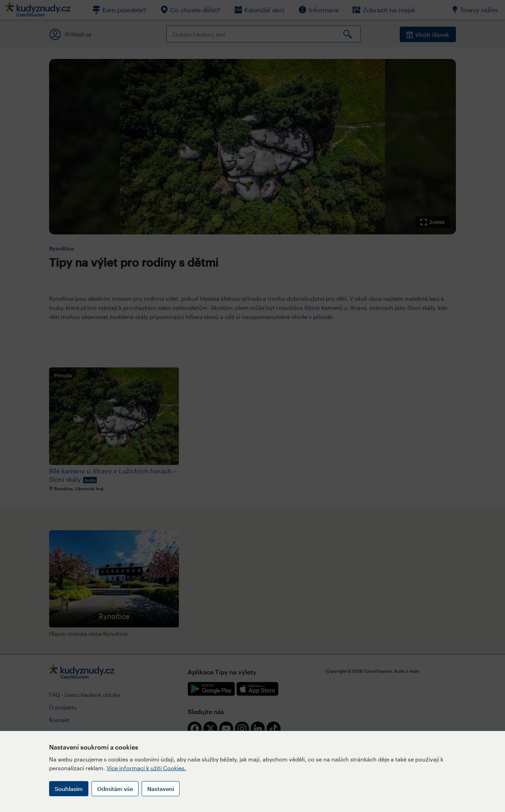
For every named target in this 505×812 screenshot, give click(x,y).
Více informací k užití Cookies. (146, 768)
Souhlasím (69, 789)
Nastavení (161, 789)
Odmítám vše (115, 789)
